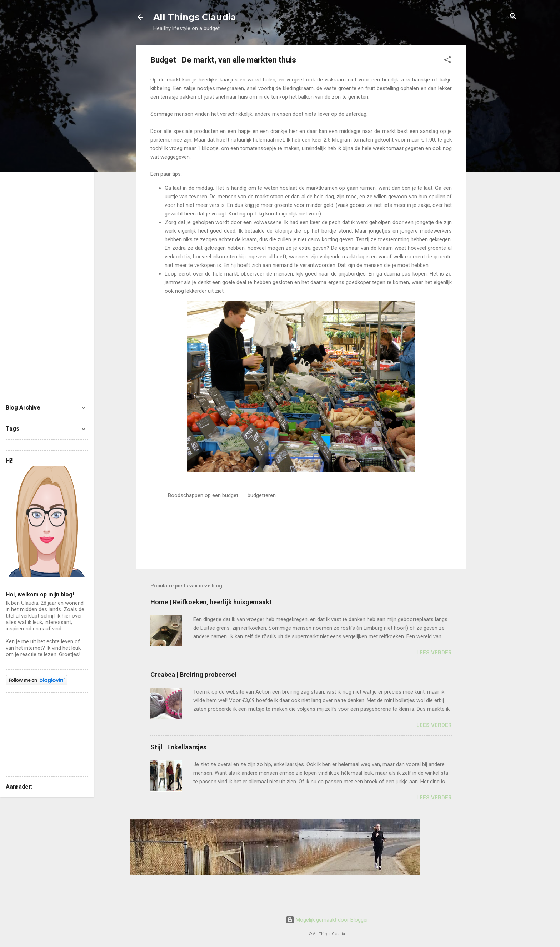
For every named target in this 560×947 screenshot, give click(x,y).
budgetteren (262, 495)
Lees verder (434, 653)
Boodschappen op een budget (203, 495)
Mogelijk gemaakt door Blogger (327, 920)
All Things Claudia (195, 17)
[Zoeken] (513, 17)
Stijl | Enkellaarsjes (178, 747)
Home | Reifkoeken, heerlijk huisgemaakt (211, 602)
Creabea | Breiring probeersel (193, 675)
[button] (447, 60)
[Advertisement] (495, 152)
